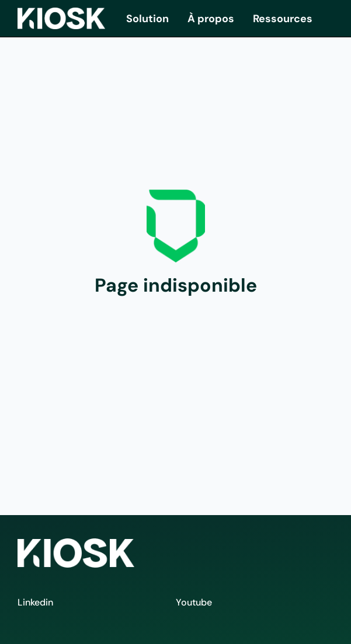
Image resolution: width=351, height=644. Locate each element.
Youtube (194, 602)
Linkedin (35, 602)
